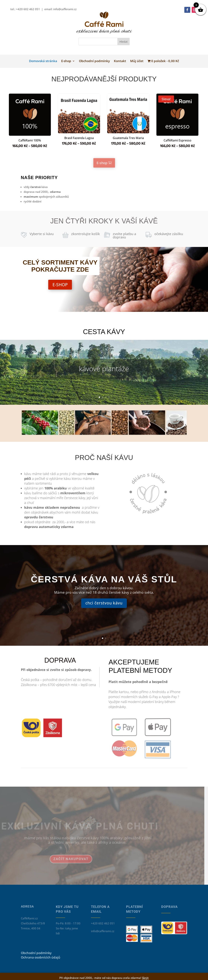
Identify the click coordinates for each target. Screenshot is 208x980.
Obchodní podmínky (95, 68)
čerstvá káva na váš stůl (104, 587)
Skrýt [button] (145, 978)
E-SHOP (60, 285)
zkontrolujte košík (86, 234)
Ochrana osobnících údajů (41, 957)
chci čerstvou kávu (104, 611)
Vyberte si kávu (42, 234)
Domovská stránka (50, 68)
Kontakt (118, 68)
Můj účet (133, 68)
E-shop (70, 68)
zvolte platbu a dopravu (124, 235)
